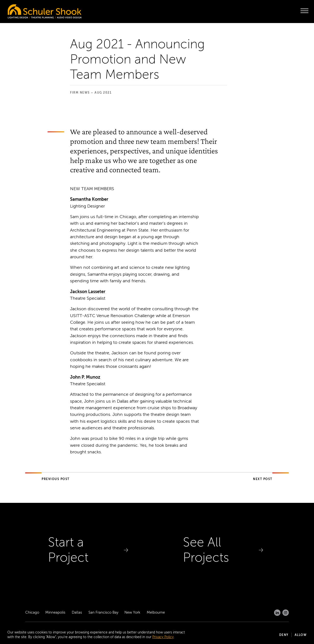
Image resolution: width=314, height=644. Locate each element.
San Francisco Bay (103, 612)
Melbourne (156, 612)
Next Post (263, 479)
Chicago (32, 612)
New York (132, 612)
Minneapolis (55, 612)
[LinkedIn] (277, 613)
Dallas (77, 612)
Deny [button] (284, 635)
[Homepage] (34, 10)
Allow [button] (301, 635)
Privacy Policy (163, 637)
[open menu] (304, 11)
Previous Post (56, 479)
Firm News (80, 93)
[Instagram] (286, 613)
